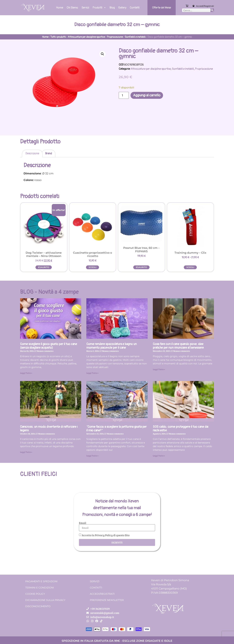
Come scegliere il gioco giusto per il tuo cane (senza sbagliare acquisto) (49, 346)
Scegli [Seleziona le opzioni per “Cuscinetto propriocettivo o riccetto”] (93, 267)
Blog (112, 8)
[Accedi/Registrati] (193, 6)
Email (83, 523)
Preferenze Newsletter (107, 600)
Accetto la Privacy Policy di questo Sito (106, 535)
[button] (102, 54)
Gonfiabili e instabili (135, 37)
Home (60, 8)
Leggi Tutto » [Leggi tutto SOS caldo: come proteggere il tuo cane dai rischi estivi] (159, 456)
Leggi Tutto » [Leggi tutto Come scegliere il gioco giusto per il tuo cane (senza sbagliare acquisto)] (26, 373)
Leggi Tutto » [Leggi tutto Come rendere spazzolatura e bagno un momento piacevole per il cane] (92, 373)
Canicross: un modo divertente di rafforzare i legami (49, 429)
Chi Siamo (72, 8)
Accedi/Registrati (205, 6)
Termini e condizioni (40, 588)
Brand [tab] (49, 153)
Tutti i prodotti (58, 37)
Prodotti (99, 8)
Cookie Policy (35, 594)
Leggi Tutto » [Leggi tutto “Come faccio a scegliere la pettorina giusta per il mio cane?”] (92, 456)
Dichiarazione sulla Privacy (45, 600)
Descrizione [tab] (32, 153)
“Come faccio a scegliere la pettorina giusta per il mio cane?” (116, 429)
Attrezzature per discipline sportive (86, 37)
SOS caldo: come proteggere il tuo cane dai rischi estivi (181, 429)
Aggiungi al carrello (147, 95)
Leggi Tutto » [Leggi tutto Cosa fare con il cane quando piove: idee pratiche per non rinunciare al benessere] (159, 369)
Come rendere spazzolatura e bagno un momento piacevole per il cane (112, 346)
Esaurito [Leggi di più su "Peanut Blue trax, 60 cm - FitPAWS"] (141, 267)
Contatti (135, 8)
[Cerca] (212, 10)
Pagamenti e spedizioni (41, 581)
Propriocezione (115, 37)
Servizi (85, 8)
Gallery (122, 8)
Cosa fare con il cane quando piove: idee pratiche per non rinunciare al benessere (178, 346)
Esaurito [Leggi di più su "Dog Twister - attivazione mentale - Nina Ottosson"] (44, 267)
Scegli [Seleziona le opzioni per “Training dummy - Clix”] (190, 267)
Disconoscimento (38, 606)
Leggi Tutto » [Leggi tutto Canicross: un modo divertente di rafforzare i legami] (26, 452)
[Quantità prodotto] (124, 95)
